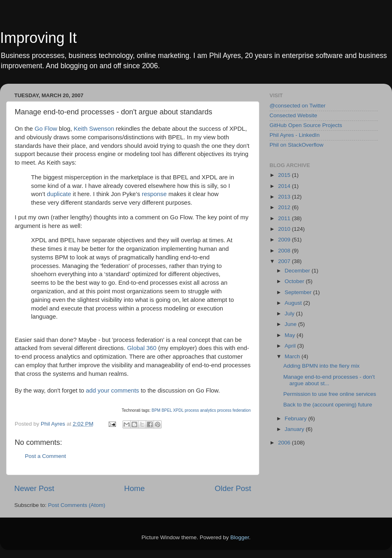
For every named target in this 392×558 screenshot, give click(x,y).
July (290, 314)
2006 (285, 443)
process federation (234, 410)
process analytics (200, 410)
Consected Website (293, 115)
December (298, 271)
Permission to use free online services (330, 394)
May (291, 335)
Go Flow (46, 129)
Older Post (233, 488)
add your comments (113, 391)
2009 (285, 240)
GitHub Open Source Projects (306, 125)
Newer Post (34, 488)
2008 (285, 251)
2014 (285, 186)
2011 (285, 218)
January (295, 429)
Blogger (240, 537)
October (295, 281)
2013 (285, 197)
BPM (156, 410)
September (299, 292)
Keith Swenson (94, 129)
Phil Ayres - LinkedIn (295, 135)
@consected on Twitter (297, 106)
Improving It (38, 38)
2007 (285, 261)
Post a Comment (46, 456)
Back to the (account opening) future (328, 405)
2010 (285, 229)
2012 (285, 207)
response (154, 194)
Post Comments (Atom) (77, 505)
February (296, 418)
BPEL (167, 410)
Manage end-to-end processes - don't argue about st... (329, 380)
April (291, 346)
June (291, 324)
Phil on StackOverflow (296, 145)
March (293, 356)
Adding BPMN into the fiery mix (322, 366)
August (294, 303)
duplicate (59, 194)
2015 (285, 175)
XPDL (178, 410)
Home (134, 488)
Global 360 (142, 348)
